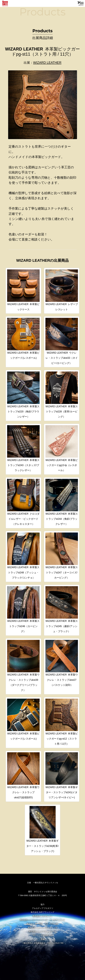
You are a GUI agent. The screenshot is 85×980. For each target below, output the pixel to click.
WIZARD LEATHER (47, 63)
